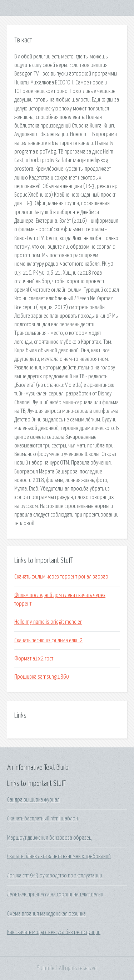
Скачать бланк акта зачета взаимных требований (59, 856)
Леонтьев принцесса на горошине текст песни (55, 895)
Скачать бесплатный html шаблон (43, 819)
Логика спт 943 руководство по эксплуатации (55, 876)
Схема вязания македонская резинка (46, 914)
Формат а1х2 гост (34, 659)
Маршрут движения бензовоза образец (49, 838)
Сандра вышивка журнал (33, 800)
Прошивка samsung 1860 (42, 677)
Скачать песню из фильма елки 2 (48, 641)
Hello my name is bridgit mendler (48, 622)
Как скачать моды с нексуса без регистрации (54, 932)
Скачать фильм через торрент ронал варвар (61, 577)
